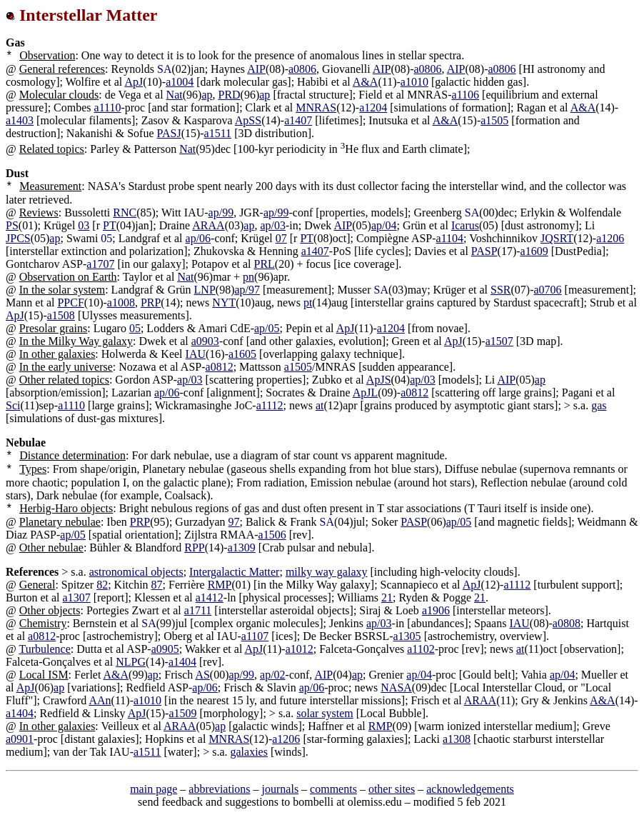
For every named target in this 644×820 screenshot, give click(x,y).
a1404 (182, 662)
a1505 (494, 120)
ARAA (208, 225)
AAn (100, 700)
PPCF (70, 302)
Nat (175, 95)
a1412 (210, 597)
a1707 (100, 264)
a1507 (499, 341)
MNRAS (316, 107)
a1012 (300, 649)
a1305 (407, 636)
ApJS (379, 380)
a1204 (373, 107)
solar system (325, 713)
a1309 (242, 547)
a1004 (180, 82)
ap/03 (273, 225)
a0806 (302, 69)
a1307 (77, 597)
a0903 (205, 341)
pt (308, 302)
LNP (205, 290)
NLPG (131, 662)
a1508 (61, 315)
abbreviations (219, 789)
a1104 (450, 238)
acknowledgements (470, 789)
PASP (484, 251)
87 (157, 585)
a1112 (270, 405)
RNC (125, 212)
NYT (224, 302)
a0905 (165, 649)
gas (599, 405)
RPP (194, 547)
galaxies (248, 752)
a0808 (567, 623)
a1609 (534, 251)
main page (154, 789)
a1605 (242, 354)
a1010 (414, 82)
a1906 (436, 610)
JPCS (18, 238)
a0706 (547, 290)
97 (234, 522)
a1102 (421, 649)
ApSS (248, 120)
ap (207, 95)
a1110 (108, 107)
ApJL (366, 392)
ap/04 (384, 225)
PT (110, 225)
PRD (229, 95)
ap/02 (273, 675)
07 (281, 238)
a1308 (457, 739)
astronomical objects (136, 572)
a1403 (20, 120)
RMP (220, 585)
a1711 (198, 610)
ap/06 (198, 238)
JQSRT (557, 238)
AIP (256, 69)
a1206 (610, 238)
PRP (151, 302)
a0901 (20, 739)
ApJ (134, 82)
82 (102, 585)
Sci (13, 405)
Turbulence (44, 649)
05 (135, 328)
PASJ (169, 133)
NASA (396, 687)
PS (12, 225)
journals (281, 789)
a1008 (121, 302)
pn (248, 277)
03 (84, 225)
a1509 (182, 713)
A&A (366, 82)
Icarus (465, 225)
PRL (265, 264)
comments (333, 789)
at (320, 405)
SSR (500, 290)
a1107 (255, 636)
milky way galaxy (327, 572)
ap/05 (267, 328)
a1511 (218, 133)
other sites (392, 789)
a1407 (298, 120)
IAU (196, 354)
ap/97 (247, 290)
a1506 (272, 535)
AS (202, 675)
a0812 (220, 367)
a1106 (466, 95)
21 (387, 597)
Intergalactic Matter (234, 572)
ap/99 (221, 212)
